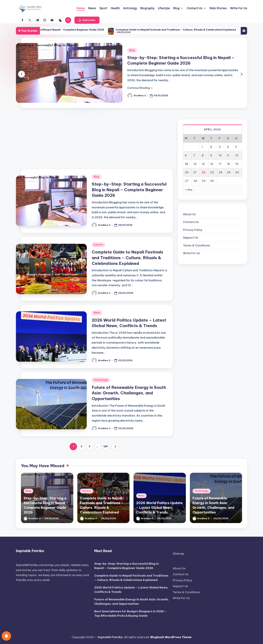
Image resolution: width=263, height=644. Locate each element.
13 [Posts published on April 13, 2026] (186, 164)
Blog (132, 50)
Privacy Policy (193, 230)
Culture (98, 245)
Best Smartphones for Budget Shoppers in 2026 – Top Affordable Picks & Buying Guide (130, 613)
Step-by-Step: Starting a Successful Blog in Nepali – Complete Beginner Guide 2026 (85, 30)
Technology (101, 380)
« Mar (189, 190)
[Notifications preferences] (6, 636)
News (97, 313)
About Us (189, 214)
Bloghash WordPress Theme (171, 637)
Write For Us (191, 253)
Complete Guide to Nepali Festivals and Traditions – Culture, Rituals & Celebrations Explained (127, 258)
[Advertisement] (94, 140)
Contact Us (191, 222)
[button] (87, 20)
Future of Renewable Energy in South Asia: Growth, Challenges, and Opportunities (129, 393)
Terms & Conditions (197, 245)
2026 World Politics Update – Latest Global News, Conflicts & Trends (159, 508)
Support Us (191, 238)
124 (106, 446)
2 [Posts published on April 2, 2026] (211, 147)
